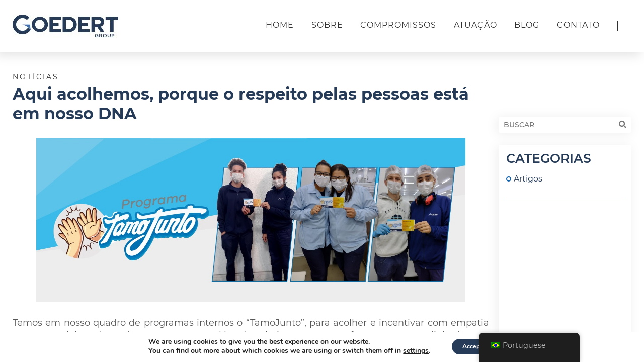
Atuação (475, 25)
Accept (472, 346)
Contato (578, 25)
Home (280, 25)
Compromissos (398, 25)
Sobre (327, 25)
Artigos (528, 179)
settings (411, 351)
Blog (527, 25)
